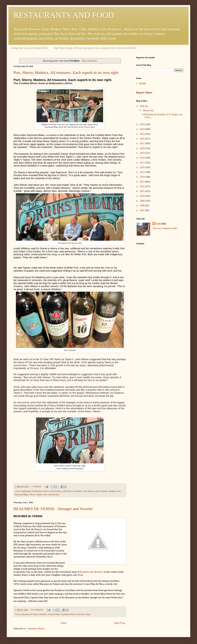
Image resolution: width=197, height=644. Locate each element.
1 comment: (37, 486)
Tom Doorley (54, 495)
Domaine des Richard (91, 572)
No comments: (38, 610)
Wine (88, 614)
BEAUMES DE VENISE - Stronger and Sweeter (53, 509)
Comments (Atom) (35, 629)
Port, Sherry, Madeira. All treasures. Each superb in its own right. (66, 73)
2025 (143, 124)
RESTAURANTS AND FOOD (64, 15)
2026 (143, 106)
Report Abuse (144, 93)
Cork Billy (161, 224)
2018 (143, 158)
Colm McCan (68, 491)
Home (63, 623)
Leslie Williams (101, 491)
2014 (143, 177)
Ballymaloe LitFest (41, 491)
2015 (143, 172)
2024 (143, 129)
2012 (143, 186)
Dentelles (43, 614)
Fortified (78, 491)
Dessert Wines (54, 614)
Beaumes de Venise (30, 614)
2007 (143, 210)
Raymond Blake (22, 495)
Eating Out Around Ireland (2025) (30, 48)
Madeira (112, 491)
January (146, 110)
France (73, 614)
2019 (143, 153)
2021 (143, 143)
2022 (143, 139)
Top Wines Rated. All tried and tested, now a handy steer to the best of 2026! (95, 48)
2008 (143, 206)
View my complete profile (165, 228)
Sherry (32, 495)
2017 (143, 163)
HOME (143, 84)
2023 (143, 134)
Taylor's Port (42, 495)
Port (119, 491)
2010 (143, 196)
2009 (143, 201)
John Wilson (88, 491)
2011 (142, 191)
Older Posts (120, 623)
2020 (143, 148)
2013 (143, 182)
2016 (143, 167)
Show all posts (89, 61)
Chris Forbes (55, 491)
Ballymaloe (26, 491)
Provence (81, 614)
